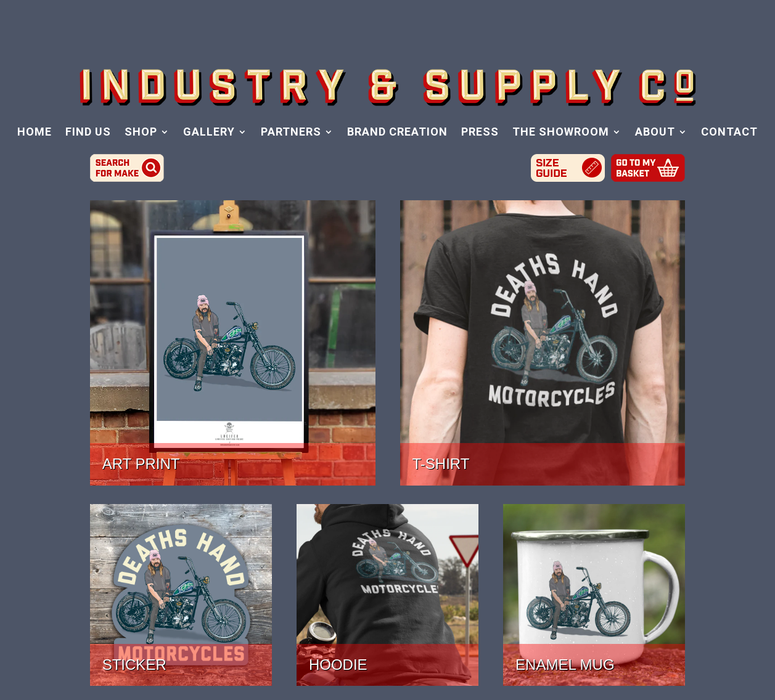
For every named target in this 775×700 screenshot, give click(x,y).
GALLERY (209, 133)
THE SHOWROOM (561, 133)
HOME (35, 133)
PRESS (480, 133)
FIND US (88, 133)
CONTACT (729, 133)
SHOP (141, 133)
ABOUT (655, 133)
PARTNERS (291, 133)
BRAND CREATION (397, 133)
